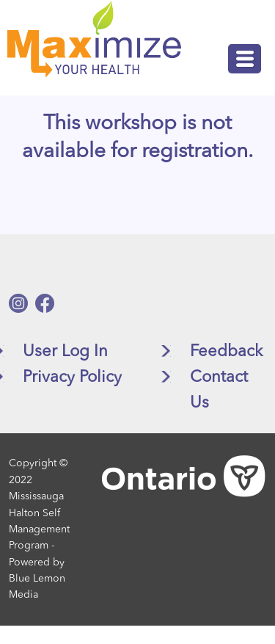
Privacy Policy (72, 377)
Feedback (226, 352)
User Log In (65, 352)
